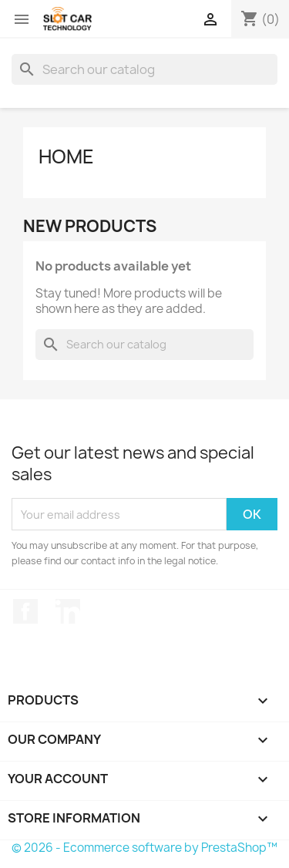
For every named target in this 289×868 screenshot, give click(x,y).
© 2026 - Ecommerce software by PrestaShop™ (144, 848)
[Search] (144, 69)
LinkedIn (68, 611)
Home (66, 156)
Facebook (25, 611)
